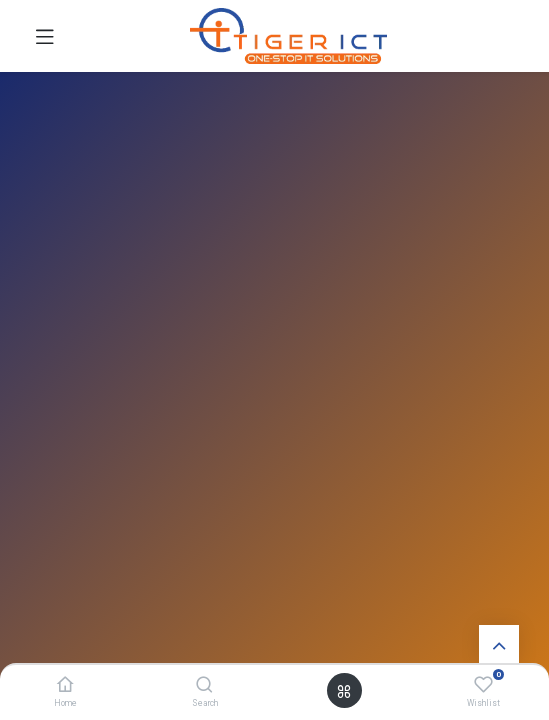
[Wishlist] (483, 685)
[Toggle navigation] (45, 36)
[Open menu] (344, 691)
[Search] (204, 686)
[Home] (65, 686)
